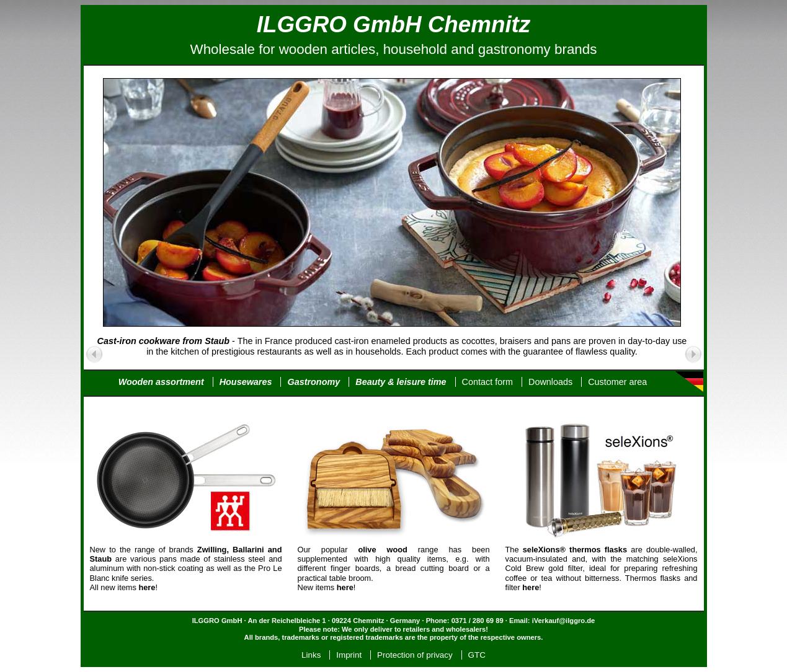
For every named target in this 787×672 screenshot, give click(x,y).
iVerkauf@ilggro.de (564, 621)
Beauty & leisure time (401, 382)
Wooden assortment (161, 382)
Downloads (550, 382)
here (345, 587)
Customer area (617, 382)
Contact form (487, 382)
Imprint (349, 655)
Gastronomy (313, 382)
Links (311, 655)
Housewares (246, 382)
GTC (477, 655)
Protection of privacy (415, 655)
